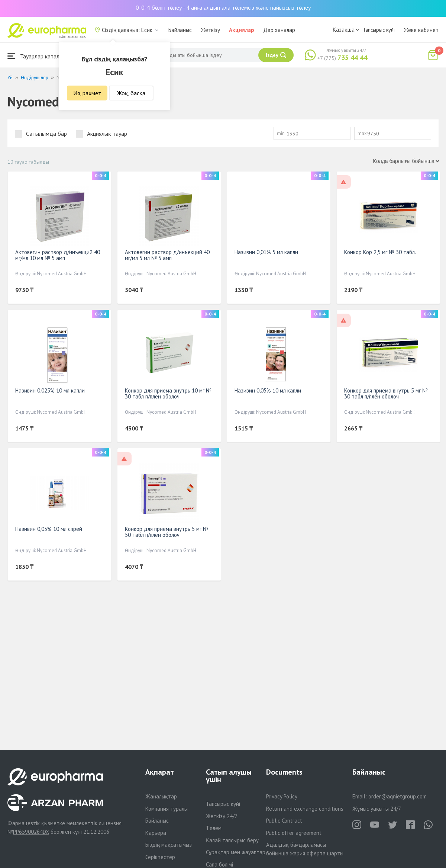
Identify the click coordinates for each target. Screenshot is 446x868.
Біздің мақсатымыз (169, 845)
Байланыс (180, 30)
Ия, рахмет (87, 93)
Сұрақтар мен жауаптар (236, 852)
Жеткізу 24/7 (222, 816)
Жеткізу (210, 30)
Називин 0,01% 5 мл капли (266, 252)
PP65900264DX (31, 832)
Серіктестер (160, 857)
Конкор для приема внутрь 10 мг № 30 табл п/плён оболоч (168, 393)
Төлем (214, 828)
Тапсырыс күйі (379, 30)
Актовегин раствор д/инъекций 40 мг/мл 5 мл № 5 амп (167, 255)
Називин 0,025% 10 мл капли (50, 390)
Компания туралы (167, 809)
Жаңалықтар (161, 796)
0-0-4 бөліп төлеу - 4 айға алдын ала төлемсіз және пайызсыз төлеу (223, 7)
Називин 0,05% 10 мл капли (268, 390)
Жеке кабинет (421, 30)
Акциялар (242, 30)
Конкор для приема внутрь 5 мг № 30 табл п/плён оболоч (386, 393)
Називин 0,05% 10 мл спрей (49, 529)
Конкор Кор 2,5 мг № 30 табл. (380, 252)
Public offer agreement (294, 833)
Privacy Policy (282, 796)
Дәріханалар (279, 30)
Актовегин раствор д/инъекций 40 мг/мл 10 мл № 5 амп (58, 255)
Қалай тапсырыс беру (232, 840)
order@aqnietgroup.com (397, 796)
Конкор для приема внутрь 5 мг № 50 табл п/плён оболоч (167, 532)
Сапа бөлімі (219, 864)
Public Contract (284, 821)
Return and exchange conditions (305, 809)
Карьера (156, 833)
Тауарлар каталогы (38, 56)
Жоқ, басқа (131, 93)
